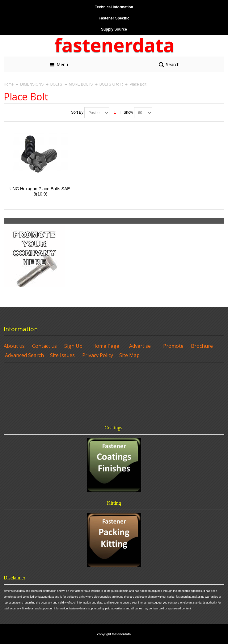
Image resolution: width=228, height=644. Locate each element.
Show (128, 112)
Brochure (202, 346)
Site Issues (62, 355)
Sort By (77, 112)
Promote (173, 346)
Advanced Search (24, 355)
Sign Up (73, 346)
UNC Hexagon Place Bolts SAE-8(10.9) (41, 191)
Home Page (106, 346)
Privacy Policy (98, 355)
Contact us (44, 346)
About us (14, 346)
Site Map (129, 355)
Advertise (140, 346)
